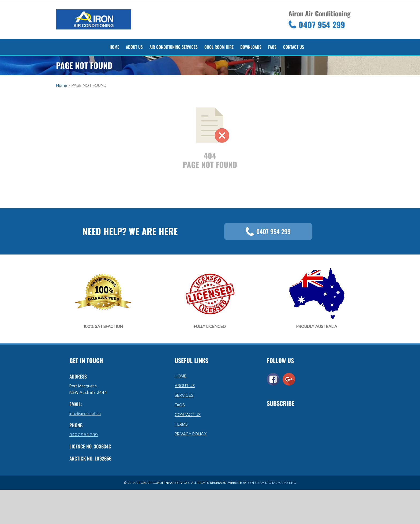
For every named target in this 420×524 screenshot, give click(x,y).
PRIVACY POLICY (191, 434)
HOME (181, 376)
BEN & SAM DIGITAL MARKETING (272, 483)
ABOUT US (185, 386)
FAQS (180, 405)
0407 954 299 (268, 231)
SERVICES (184, 395)
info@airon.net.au (85, 414)
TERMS (181, 424)
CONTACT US (188, 415)
